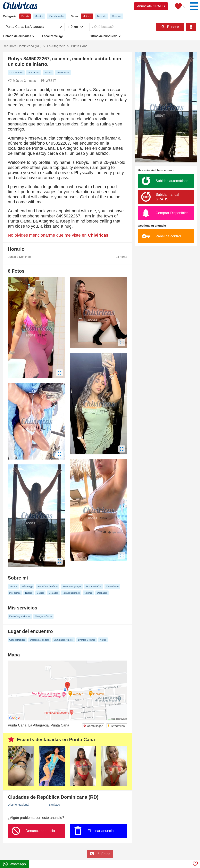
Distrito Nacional (18, 804)
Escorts (25, 16)
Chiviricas (98, 235)
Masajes (39, 16)
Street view (116, 726)
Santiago (54, 804)
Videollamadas (56, 16)
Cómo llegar (93, 726)
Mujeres (87, 16)
